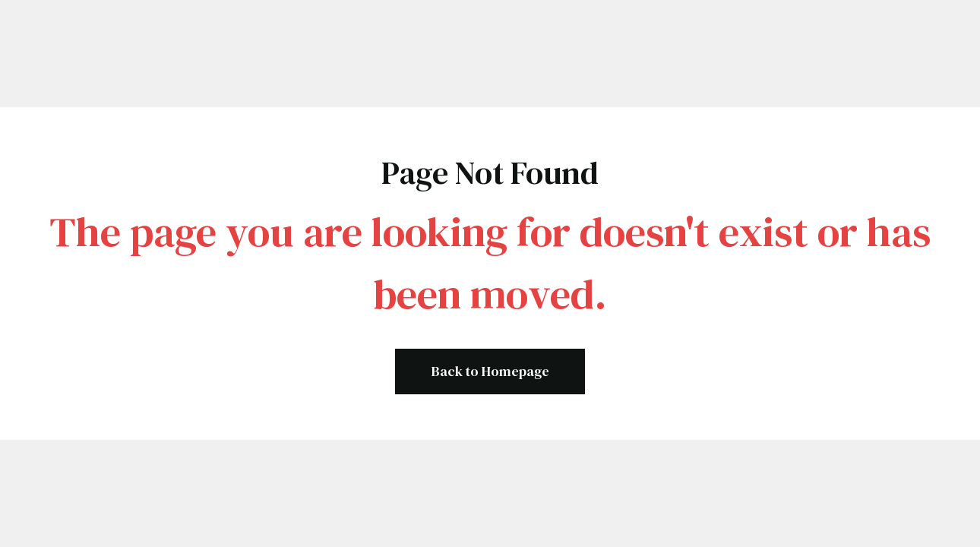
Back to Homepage (490, 371)
